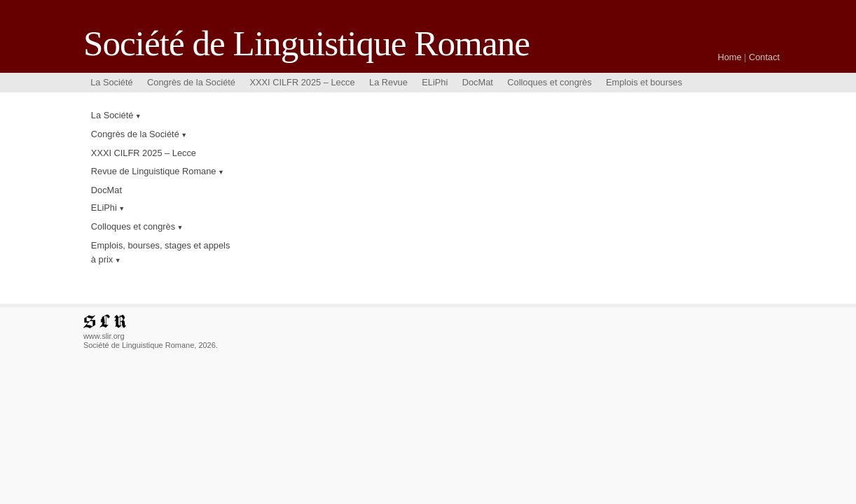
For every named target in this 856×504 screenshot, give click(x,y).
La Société (111, 82)
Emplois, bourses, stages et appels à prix (160, 252)
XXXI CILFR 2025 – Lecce (302, 82)
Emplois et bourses (644, 82)
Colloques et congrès (549, 82)
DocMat (478, 82)
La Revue (388, 82)
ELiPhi (435, 82)
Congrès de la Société (191, 82)
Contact (764, 57)
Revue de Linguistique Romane (154, 171)
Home (729, 57)
